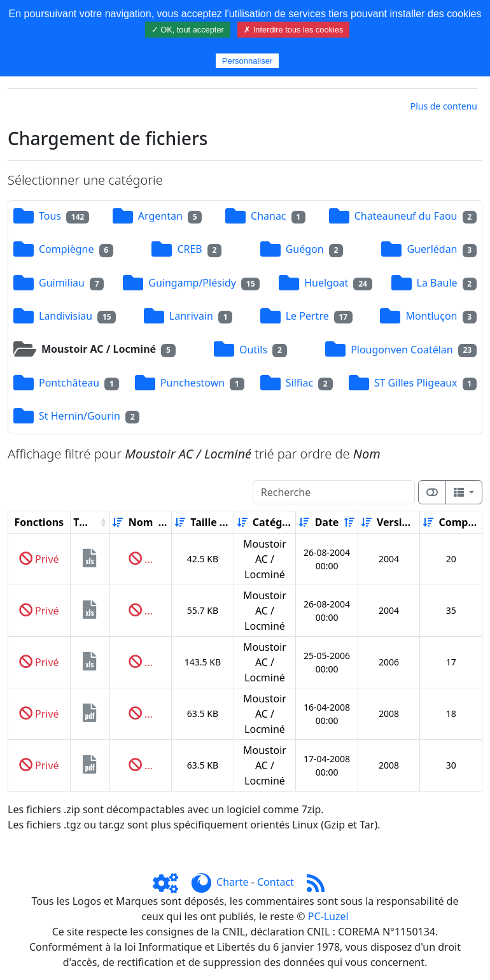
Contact (276, 882)
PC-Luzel (328, 916)
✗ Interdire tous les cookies (293, 30)
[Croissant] (118, 522)
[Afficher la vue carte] (432, 492)
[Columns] (464, 492)
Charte (232, 882)
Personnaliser (248, 61)
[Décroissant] (164, 522)
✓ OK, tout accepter (188, 30)
